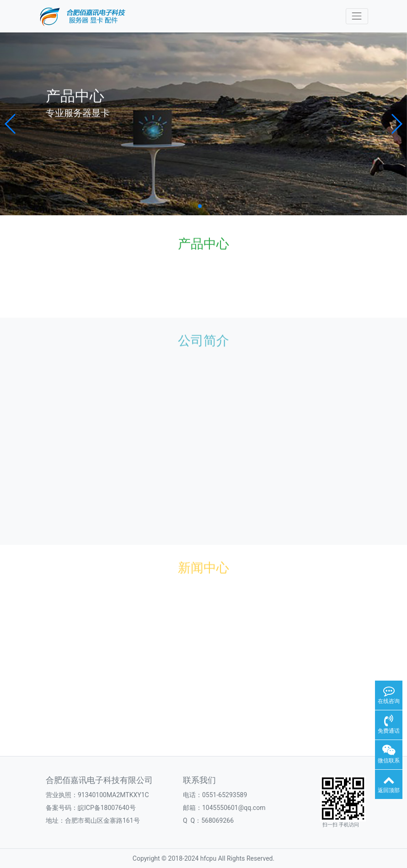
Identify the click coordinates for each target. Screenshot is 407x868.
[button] (11, 124)
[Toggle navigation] (357, 16)
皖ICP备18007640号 (107, 808)
